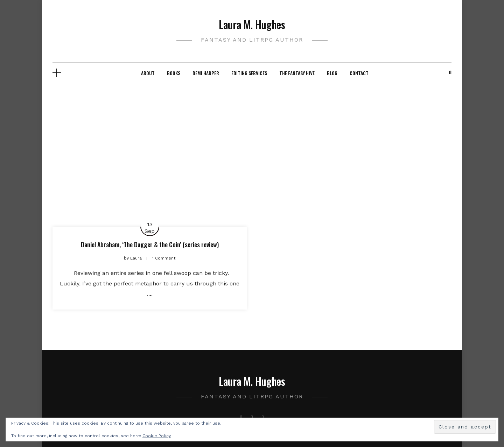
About (148, 73)
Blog (332, 73)
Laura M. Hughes (252, 24)
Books (174, 73)
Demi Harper (206, 73)
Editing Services (249, 73)
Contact (359, 73)
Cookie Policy (157, 436)
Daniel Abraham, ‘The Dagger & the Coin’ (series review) (150, 244)
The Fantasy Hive (297, 73)
